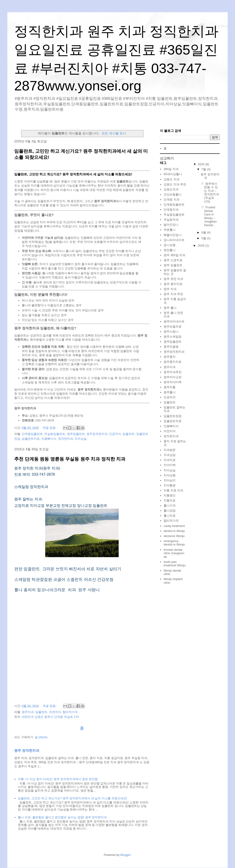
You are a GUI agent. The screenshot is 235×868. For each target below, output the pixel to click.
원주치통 (170, 387)
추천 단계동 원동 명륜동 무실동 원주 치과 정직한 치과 (70, 459)
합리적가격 (70, 712)
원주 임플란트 (173, 265)
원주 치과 (170, 289)
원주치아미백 (173, 382)
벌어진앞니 (171, 225)
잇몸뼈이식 (49, 439)
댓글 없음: (50, 428)
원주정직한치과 (97, 434)
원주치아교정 (173, 377)
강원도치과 (171, 189)
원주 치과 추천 (173, 294)
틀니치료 (170, 516)
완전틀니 (170, 250)
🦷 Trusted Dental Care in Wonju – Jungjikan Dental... (209, 216)
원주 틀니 (170, 308)
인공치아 (115, 434)
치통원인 (170, 495)
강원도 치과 (172, 179)
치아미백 (170, 465)
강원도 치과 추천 (175, 184)
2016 (202, 245)
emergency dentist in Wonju (174, 543)
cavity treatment (174, 526)
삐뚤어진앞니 (173, 235)
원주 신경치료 (173, 260)
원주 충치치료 (173, 284)
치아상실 (81, 439)
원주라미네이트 (174, 321)
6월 (204, 232)
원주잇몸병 (171, 347)
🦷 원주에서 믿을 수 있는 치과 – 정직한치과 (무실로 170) (210, 193)
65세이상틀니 (173, 174)
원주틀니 (170, 392)
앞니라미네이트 (174, 240)
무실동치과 (171, 220)
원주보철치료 (173, 327)
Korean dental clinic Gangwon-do (174, 553)
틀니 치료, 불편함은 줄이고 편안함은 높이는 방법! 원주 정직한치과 (62, 817)
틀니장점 (170, 511)
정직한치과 (66, 439)
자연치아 (55, 712)
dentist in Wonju (174, 531)
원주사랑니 (171, 332)
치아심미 (170, 480)
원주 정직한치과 (27, 750)
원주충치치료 (173, 362)
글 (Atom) (41, 737)
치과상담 (170, 455)
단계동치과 (171, 210)
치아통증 (170, 485)
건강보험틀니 (173, 194)
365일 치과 (171, 169)
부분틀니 (170, 230)
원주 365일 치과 (174, 255)
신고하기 (167, 158)
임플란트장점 (173, 416)
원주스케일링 (173, 337)
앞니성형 (170, 245)
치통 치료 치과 (173, 490)
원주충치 (170, 357)
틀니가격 (170, 506)
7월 (204, 169)
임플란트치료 (31, 439)
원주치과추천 (173, 372)
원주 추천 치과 (173, 279)
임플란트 (129, 434)
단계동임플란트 (32, 434)
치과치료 (170, 460)
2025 (202, 164)
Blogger (125, 855)
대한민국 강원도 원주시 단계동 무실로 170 (50, 717)
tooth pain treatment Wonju (175, 564)
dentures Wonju (174, 536)
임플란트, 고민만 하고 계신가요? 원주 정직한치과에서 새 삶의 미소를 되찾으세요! (73, 798)
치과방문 (170, 450)
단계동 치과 (172, 199)
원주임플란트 (76, 434)
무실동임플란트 (55, 434)
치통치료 (170, 500)
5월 (204, 238)
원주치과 (28, 712)
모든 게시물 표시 (114, 133)
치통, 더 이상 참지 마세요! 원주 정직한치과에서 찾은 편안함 (58, 779)
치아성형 (170, 475)
